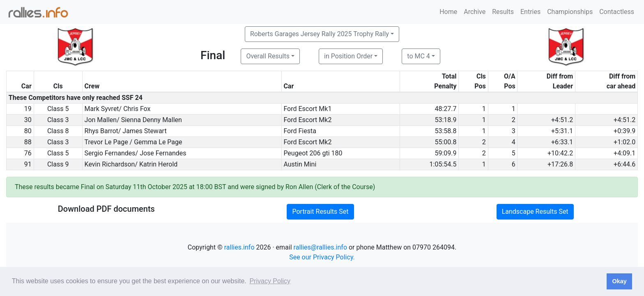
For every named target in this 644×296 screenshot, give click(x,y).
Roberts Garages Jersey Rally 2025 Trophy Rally (320, 34)
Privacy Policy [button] (270, 281)
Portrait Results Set (320, 212)
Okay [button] (619, 281)
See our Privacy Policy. (322, 257)
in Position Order (348, 56)
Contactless (617, 12)
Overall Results (268, 56)
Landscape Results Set (535, 212)
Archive (475, 12)
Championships (570, 12)
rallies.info (239, 247)
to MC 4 (419, 56)
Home (448, 12)
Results (503, 12)
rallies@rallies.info (320, 247)
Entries (530, 12)
